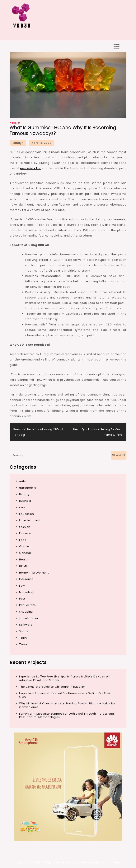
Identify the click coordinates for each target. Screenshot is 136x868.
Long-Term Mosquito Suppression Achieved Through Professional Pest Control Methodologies (67, 715)
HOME (23, 566)
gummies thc (31, 168)
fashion (25, 527)
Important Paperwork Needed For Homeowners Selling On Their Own (65, 695)
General (25, 553)
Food (23, 540)
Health (15, 123)
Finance (25, 533)
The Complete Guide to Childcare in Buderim (52, 687)
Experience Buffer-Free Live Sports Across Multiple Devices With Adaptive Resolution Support (66, 678)
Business (25, 501)
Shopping (26, 612)
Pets (22, 599)
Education (26, 514)
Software (26, 625)
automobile (28, 488)
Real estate (28, 605)
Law (22, 586)
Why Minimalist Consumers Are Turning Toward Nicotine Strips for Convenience (67, 705)
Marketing (26, 592)
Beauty (24, 494)
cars (22, 507)
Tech (23, 638)
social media (28, 618)
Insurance (26, 579)
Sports (24, 631)
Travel (24, 644)
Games (24, 546)
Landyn (18, 143)
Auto (23, 481)
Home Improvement (34, 573)
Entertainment (30, 520)
